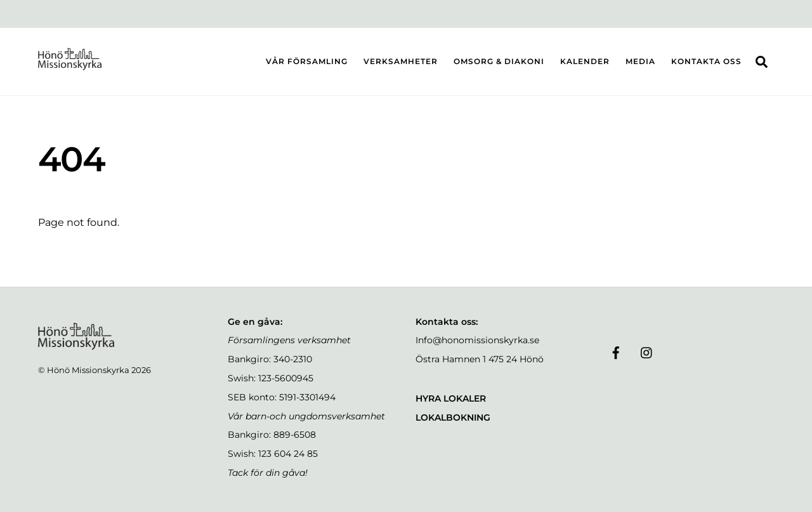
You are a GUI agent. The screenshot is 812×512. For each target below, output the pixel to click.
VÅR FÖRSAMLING (307, 61)
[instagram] (647, 351)
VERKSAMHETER (401, 61)
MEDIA (640, 61)
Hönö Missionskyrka (88, 370)
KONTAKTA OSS (706, 61)
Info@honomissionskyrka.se (477, 340)
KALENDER (585, 61)
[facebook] (616, 351)
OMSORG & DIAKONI (499, 61)
